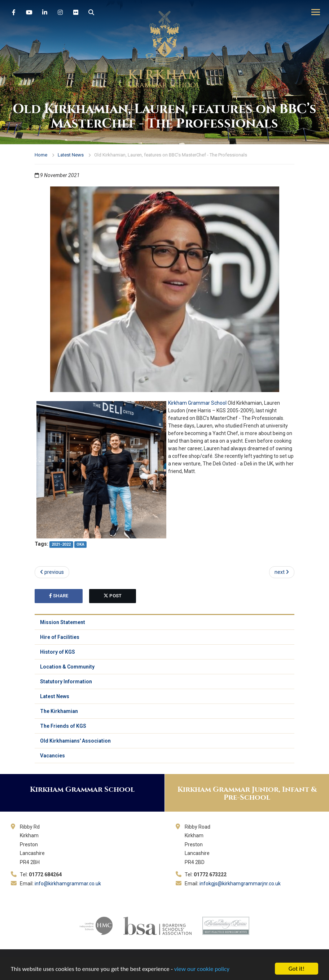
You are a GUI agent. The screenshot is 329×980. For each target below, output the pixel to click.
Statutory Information (66, 682)
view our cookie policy (202, 969)
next (282, 572)
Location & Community (67, 667)
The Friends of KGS (63, 726)
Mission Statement (63, 622)
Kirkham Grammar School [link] (197, 403)
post (113, 596)
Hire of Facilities (60, 637)
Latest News (71, 155)
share (59, 596)
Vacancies (52, 756)
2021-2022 (61, 544)
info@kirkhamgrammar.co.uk (68, 884)
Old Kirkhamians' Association (75, 741)
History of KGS (58, 652)
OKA (80, 544)
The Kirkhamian (59, 711)
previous (52, 572)
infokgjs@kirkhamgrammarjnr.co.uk (240, 884)
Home (41, 155)
